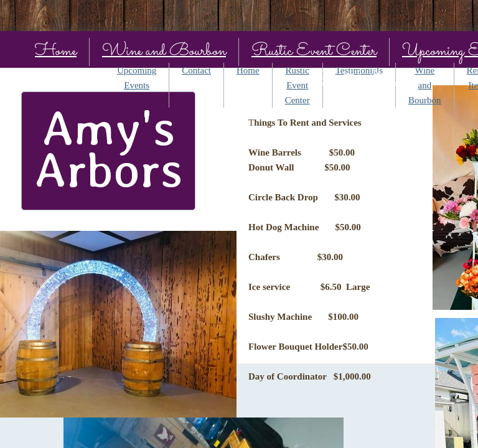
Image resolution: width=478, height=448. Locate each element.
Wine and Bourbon (164, 51)
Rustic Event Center (314, 51)
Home (56, 51)
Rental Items (359, 79)
